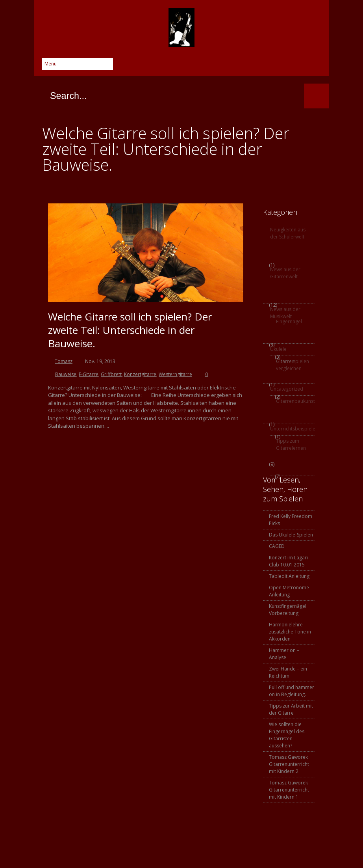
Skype (268, 66)
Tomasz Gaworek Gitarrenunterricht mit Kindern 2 (289, 764)
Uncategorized (287, 389)
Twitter (237, 66)
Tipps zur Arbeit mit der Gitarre (291, 709)
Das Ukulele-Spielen (291, 535)
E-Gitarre (89, 374)
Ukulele (278, 349)
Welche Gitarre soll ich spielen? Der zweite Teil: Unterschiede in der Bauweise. (130, 330)
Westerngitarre (175, 374)
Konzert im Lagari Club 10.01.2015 (288, 561)
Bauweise (66, 374)
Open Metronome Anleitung (289, 591)
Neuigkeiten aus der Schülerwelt (288, 233)
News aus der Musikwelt (285, 313)
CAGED (277, 546)
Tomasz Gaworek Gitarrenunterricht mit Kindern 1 (289, 790)
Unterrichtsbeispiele (292, 429)
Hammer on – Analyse (284, 654)
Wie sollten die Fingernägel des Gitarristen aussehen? (287, 735)
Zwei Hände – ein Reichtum (288, 672)
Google (252, 66)
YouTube (300, 66)
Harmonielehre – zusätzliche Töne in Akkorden (290, 632)
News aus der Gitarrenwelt (285, 273)
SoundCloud (315, 66)
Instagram (284, 66)
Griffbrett (111, 374)
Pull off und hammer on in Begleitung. (292, 691)
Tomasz (64, 361)
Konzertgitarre (140, 374)
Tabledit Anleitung (289, 576)
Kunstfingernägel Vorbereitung (288, 610)
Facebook (221, 66)
